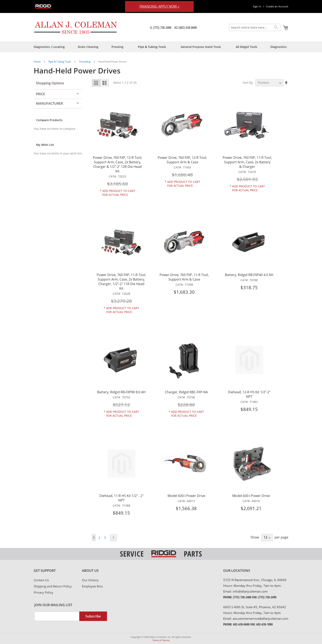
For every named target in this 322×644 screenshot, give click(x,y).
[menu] (161, 47)
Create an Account (277, 6)
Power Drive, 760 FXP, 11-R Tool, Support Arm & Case (184, 277)
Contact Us (41, 580)
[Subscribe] (93, 616)
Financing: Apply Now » (159, 6)
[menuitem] (49, 47)
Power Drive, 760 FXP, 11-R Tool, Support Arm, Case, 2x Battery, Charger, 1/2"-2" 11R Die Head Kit (121, 282)
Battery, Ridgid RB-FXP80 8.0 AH (121, 392)
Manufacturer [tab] (49, 103)
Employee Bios (92, 586)
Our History (90, 580)
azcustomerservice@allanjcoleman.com (260, 618)
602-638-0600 (241, 624)
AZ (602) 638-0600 (186, 28)
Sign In (257, 6)
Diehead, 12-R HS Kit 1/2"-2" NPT (249, 394)
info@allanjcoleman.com (250, 591)
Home (37, 62)
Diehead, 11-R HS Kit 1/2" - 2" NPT (121, 498)
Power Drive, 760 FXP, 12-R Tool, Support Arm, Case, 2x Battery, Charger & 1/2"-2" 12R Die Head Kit (117, 164)
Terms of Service (161, 640)
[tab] (58, 571)
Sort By (248, 82)
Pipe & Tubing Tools (60, 62)
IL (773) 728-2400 (161, 28)
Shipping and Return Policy (53, 586)
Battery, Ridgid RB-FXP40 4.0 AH (249, 275)
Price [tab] (40, 94)
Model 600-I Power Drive (186, 496)
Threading (85, 62)
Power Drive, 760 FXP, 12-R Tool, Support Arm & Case (182, 160)
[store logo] (76, 28)
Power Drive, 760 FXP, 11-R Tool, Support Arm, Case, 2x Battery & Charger (247, 162)
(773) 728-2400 (242, 597)
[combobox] (255, 27)
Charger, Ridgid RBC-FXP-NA (186, 392)
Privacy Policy (43, 592)
